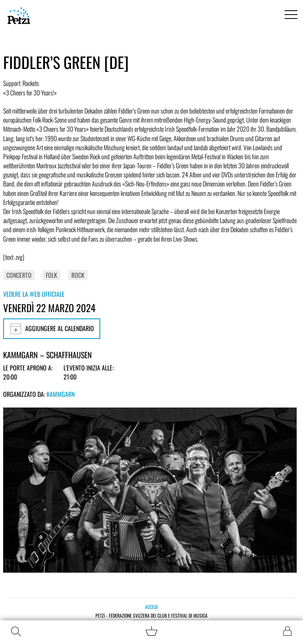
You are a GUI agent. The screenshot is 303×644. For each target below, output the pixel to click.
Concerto (19, 275)
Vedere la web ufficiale (34, 294)
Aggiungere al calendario (52, 329)
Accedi (151, 607)
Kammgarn (61, 394)
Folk (51, 275)
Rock (78, 275)
